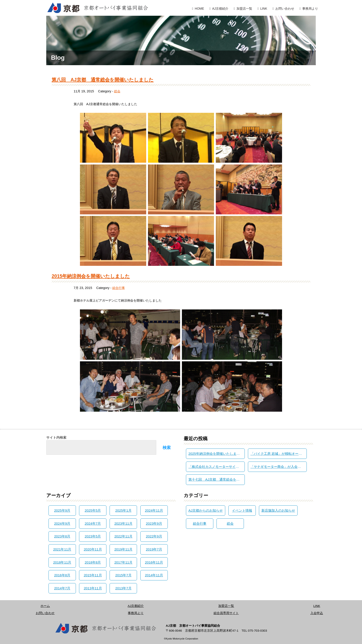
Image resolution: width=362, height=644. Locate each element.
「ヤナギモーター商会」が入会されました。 (278, 467)
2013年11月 (93, 588)
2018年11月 (62, 562)
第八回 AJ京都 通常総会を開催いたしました (103, 80)
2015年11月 (93, 575)
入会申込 (317, 613)
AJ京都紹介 (220, 9)
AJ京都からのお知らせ (206, 510)
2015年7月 (123, 575)
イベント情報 (242, 510)
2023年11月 (123, 523)
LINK (264, 9)
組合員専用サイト (226, 613)
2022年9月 (154, 536)
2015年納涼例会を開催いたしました (91, 276)
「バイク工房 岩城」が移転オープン (278, 454)
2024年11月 (154, 510)
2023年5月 (93, 536)
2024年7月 (93, 523)
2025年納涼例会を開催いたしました (216, 454)
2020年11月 (93, 549)
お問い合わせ (285, 9)
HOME (199, 9)
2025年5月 (93, 510)
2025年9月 (62, 510)
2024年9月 (62, 523)
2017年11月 (123, 562)
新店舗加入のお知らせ (278, 510)
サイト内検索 (56, 437)
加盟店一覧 (244, 9)
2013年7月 (123, 588)
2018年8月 (93, 562)
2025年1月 (123, 510)
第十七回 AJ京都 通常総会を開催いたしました (216, 479)
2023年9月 (154, 523)
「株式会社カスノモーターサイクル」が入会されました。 (216, 467)
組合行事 (119, 288)
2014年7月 (62, 588)
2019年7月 (154, 549)
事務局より (310, 9)
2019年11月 (123, 549)
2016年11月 (154, 562)
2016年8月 (62, 575)
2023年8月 (62, 536)
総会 (117, 91)
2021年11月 (62, 549)
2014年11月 (154, 575)
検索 (167, 447)
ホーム (45, 606)
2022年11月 (123, 536)
